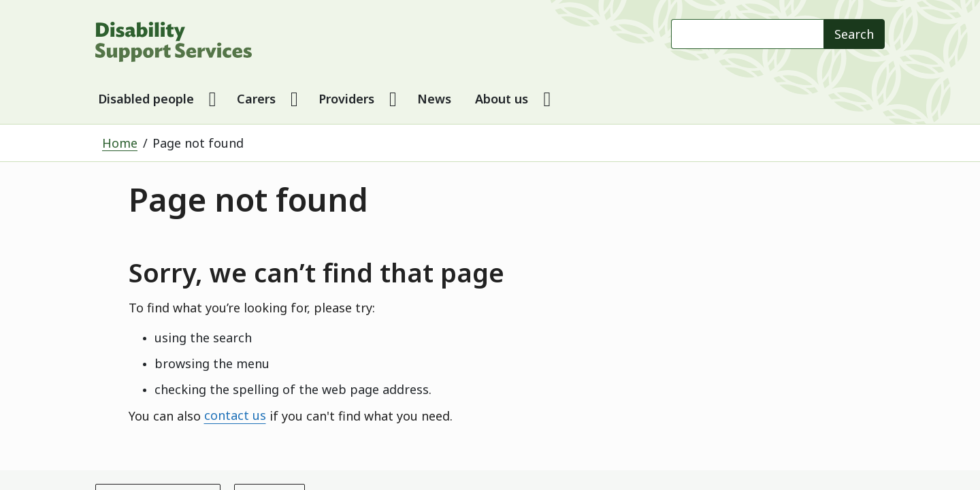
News (434, 99)
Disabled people (146, 99)
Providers (346, 99)
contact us (235, 416)
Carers (256, 99)
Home (120, 143)
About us (502, 99)
